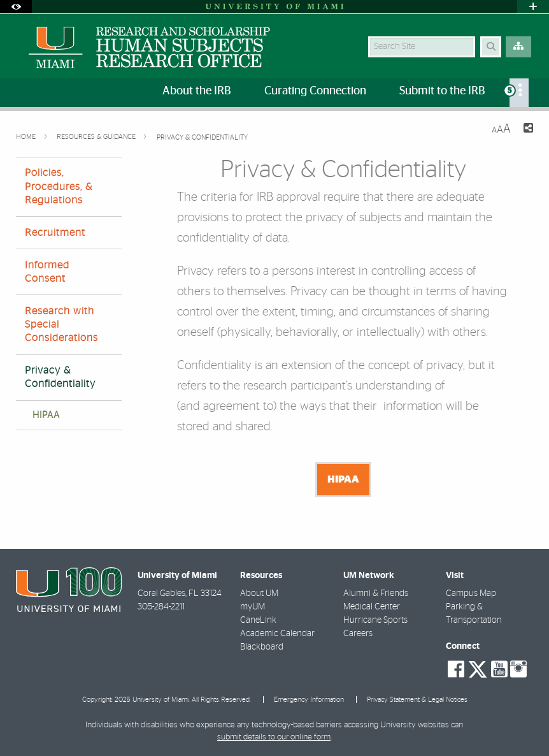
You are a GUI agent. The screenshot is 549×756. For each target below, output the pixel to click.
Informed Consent (47, 272)
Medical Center (372, 607)
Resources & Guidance (97, 137)
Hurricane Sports (375, 620)
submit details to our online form (274, 737)
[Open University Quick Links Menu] (533, 7)
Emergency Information (309, 700)
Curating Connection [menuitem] (315, 91)
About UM (259, 593)
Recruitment (55, 233)
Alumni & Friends (376, 593)
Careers (358, 634)
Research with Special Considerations (61, 324)
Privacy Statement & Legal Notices (417, 700)
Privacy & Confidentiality (202, 137)
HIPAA (46, 415)
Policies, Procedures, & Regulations (59, 186)
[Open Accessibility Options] (16, 7)
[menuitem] (519, 93)
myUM (253, 607)
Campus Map (471, 593)
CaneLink (258, 620)
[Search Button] (491, 47)
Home (27, 137)
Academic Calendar (277, 634)
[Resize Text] (501, 129)
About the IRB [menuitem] (197, 91)
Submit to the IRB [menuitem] (442, 91)
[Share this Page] (527, 130)
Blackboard (262, 647)
